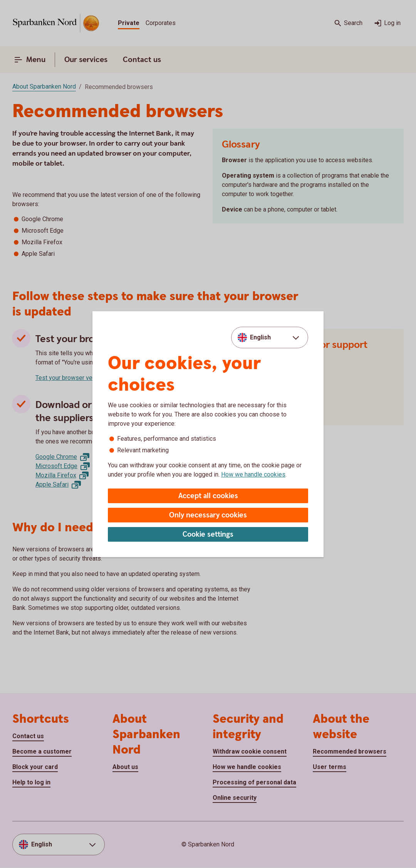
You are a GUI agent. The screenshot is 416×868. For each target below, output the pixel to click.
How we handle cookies (253, 474)
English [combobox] (260, 337)
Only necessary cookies (208, 515)
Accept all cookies (208, 496)
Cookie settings (208, 535)
